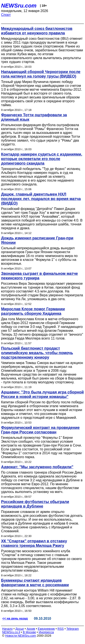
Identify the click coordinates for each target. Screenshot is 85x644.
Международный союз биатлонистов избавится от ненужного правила (37, 31)
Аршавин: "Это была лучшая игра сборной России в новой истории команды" (42, 394)
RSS (61, 629)
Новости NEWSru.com (21, 636)
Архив (31, 629)
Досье (20, 629)
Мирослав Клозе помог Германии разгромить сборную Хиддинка (33, 311)
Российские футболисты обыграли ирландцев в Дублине (35, 504)
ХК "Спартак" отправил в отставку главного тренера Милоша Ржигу (34, 543)
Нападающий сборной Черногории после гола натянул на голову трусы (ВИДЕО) (41, 74)
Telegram (73, 629)
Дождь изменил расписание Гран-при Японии (37, 240)
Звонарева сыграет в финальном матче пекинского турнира (39, 276)
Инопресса (46, 632)
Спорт (6, 15)
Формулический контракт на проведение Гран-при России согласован (40, 430)
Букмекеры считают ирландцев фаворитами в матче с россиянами (35, 583)
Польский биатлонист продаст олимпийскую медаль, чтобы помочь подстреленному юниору (37, 353)
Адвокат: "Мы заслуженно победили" (37, 467)
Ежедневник (46, 629)
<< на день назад (15, 618)
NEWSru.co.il (11, 632)
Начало (7, 629)
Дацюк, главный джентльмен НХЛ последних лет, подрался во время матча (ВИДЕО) (41, 199)
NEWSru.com (19, 6)
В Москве (29, 632)
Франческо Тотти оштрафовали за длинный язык (34, 117)
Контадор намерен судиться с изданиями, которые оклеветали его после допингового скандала (42, 159)
